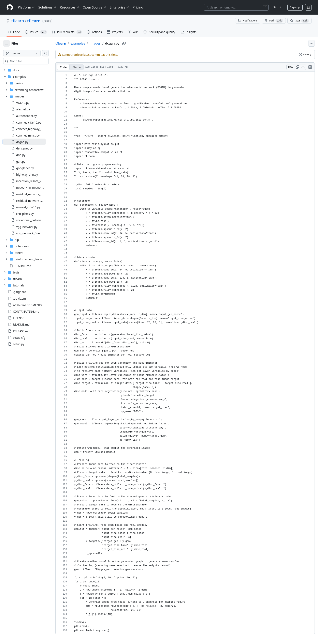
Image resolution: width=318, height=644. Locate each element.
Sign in (278, 7)
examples (91, 43)
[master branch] (28, 53)
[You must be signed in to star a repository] (299, 21)
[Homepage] (10, 7)
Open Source (95, 7)
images (108, 43)
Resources (70, 7)
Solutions (47, 7)
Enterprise (120, 7)
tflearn (18, 21)
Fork (274, 21)
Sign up (295, 7)
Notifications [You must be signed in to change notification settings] (248, 21)
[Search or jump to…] (236, 7)
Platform (26, 7)
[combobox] (34, 61)
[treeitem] (31, 142)
